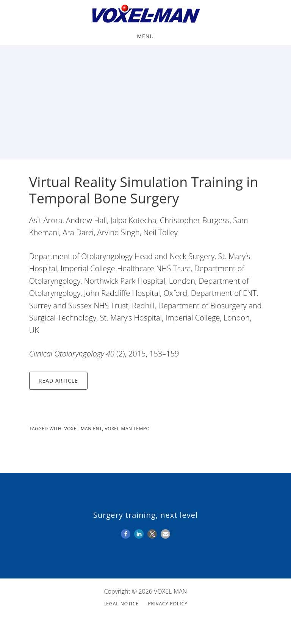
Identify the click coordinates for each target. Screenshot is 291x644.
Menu (145, 36)
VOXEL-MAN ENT (83, 429)
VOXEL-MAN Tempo (127, 429)
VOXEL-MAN (145, 14)
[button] (126, 534)
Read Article (58, 381)
